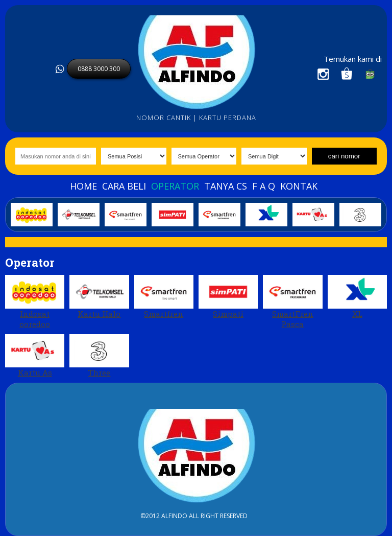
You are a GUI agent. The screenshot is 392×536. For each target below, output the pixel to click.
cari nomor (344, 156)
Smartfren (164, 297)
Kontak (299, 186)
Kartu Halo (99, 297)
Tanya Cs (226, 186)
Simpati (228, 297)
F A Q (264, 186)
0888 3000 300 (99, 69)
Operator (175, 186)
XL (357, 297)
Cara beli (124, 186)
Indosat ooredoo (35, 302)
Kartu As (35, 356)
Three (99, 356)
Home (83, 186)
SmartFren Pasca (292, 302)
